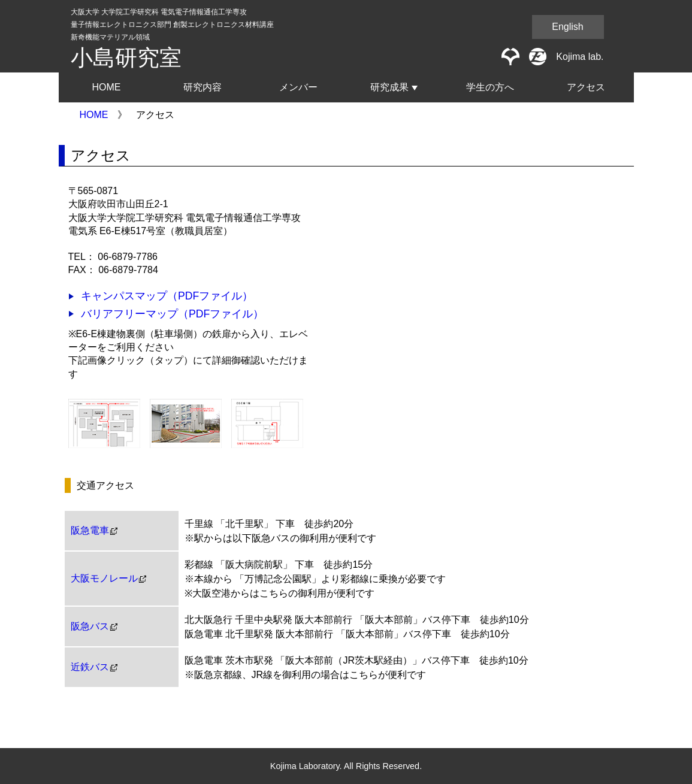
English (567, 27)
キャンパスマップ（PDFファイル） (167, 296)
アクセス (586, 87)
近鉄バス (90, 667)
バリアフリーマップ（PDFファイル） (172, 314)
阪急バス (90, 626)
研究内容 (203, 87)
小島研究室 (126, 58)
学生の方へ (490, 87)
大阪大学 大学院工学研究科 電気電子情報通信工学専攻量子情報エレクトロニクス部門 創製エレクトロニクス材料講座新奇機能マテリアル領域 (172, 25)
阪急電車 (90, 531)
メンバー (298, 87)
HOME (107, 87)
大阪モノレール (104, 579)
